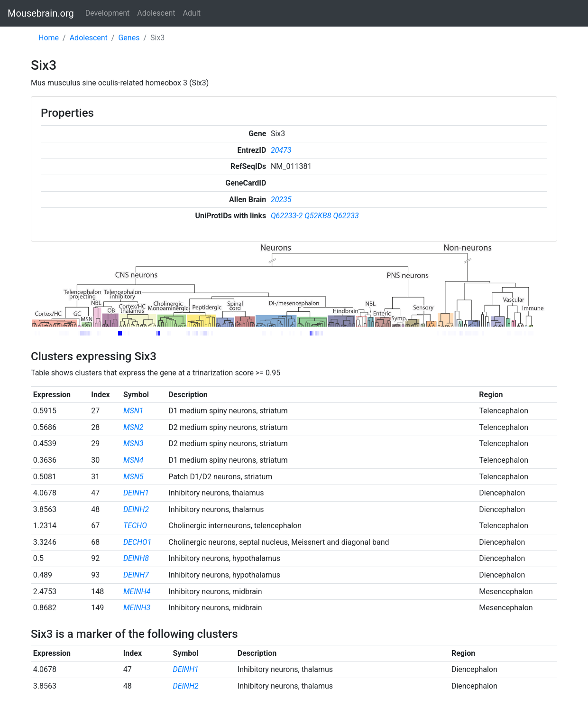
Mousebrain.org (41, 13)
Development (108, 13)
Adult (192, 13)
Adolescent (156, 13)
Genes (129, 38)
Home (49, 38)
